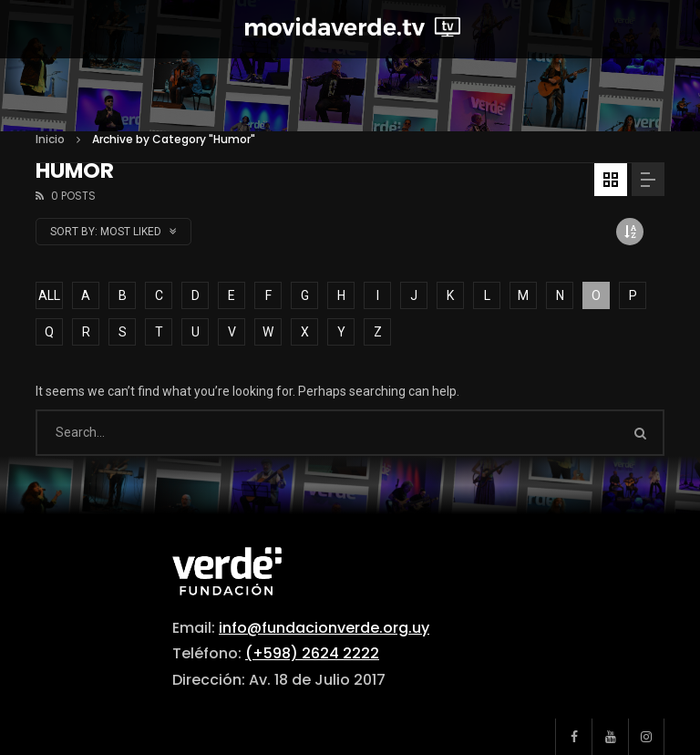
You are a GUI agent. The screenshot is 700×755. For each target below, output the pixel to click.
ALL (49, 295)
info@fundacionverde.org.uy (324, 628)
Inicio (50, 139)
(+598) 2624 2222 (312, 653)
